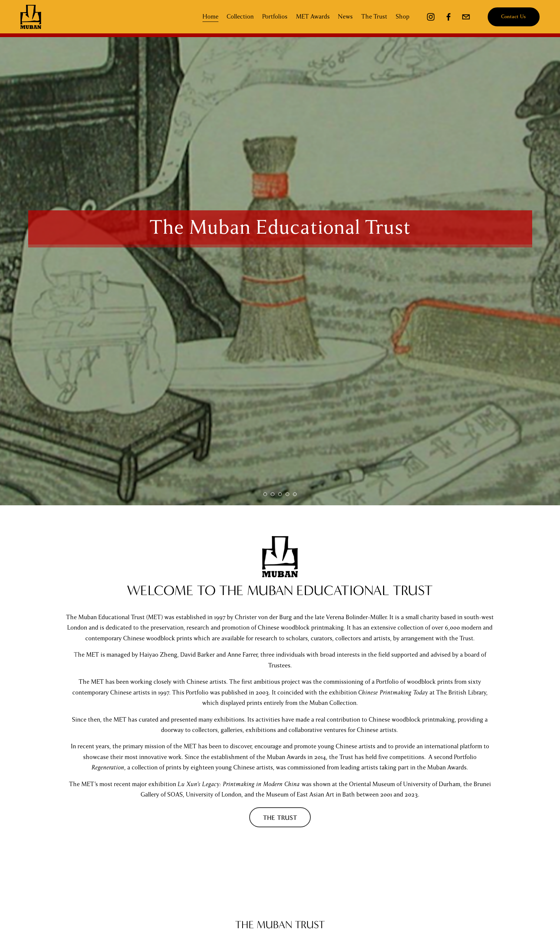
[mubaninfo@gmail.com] (464, 18)
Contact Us (512, 18)
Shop (400, 17)
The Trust (372, 17)
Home (208, 17)
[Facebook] (446, 18)
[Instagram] (429, 18)
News (343, 17)
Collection (238, 17)
